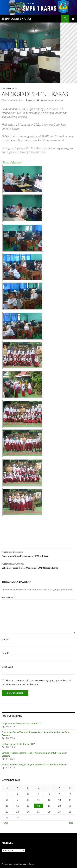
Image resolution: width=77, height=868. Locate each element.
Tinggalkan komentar (51, 100)
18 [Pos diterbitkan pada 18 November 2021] (38, 806)
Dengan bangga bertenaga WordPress (18, 864)
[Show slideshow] (12, 162)
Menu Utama (73, 19)
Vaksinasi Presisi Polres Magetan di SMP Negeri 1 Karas (38, 566)
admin (31, 100)
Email (5, 653)
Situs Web (7, 667)
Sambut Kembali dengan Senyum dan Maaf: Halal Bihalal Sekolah (34, 764)
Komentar (8, 597)
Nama (6, 639)
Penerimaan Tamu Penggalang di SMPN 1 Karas (38, 554)
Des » (72, 823)
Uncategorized (10, 88)
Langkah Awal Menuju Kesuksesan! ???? (21, 723)
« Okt (5, 823)
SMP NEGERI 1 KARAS (16, 19)
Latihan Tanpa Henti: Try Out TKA (19, 744)
